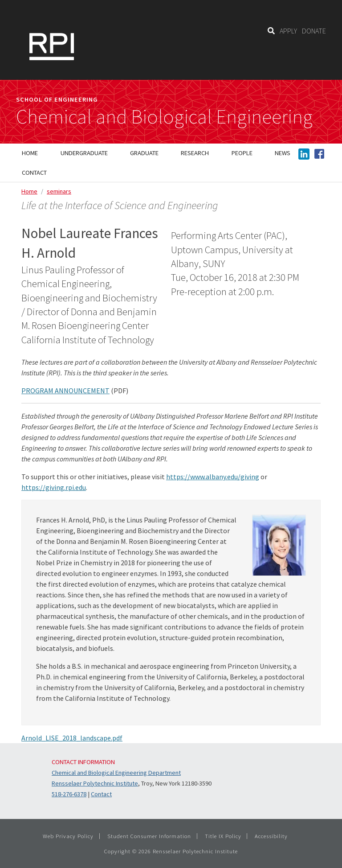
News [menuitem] (283, 153)
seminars (59, 191)
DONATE (314, 31)
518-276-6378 (69, 794)
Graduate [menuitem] (144, 153)
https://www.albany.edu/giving (213, 477)
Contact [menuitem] (34, 173)
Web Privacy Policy (68, 836)
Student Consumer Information (149, 836)
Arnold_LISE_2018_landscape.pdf (72, 738)
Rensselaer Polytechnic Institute (95, 783)
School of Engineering (57, 99)
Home (29, 191)
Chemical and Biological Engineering (164, 117)
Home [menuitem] (30, 153)
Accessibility (271, 836)
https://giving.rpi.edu (54, 487)
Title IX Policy (223, 836)
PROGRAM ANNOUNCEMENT (65, 391)
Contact (101, 794)
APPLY (288, 31)
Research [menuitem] (195, 153)
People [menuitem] (242, 153)
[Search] (271, 31)
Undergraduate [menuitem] (84, 153)
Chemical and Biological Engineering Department (116, 773)
